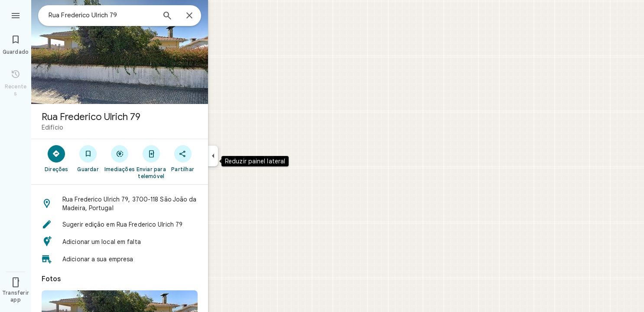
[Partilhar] (183, 158)
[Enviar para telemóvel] (151, 162)
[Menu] (16, 15)
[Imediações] (120, 158)
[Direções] (57, 158)
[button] (120, 204)
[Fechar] (189, 16)
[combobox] (102, 15)
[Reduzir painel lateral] (213, 156)
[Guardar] (88, 158)
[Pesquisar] (167, 16)
